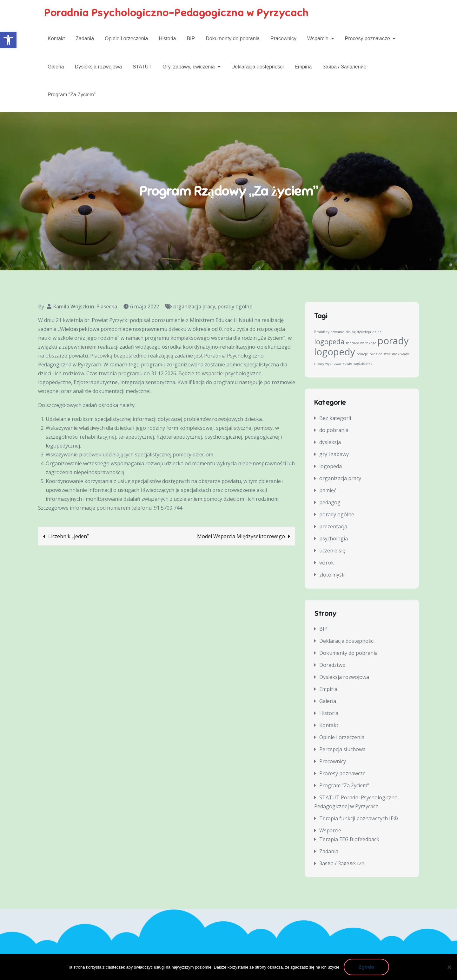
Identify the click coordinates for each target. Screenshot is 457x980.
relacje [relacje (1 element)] (362, 354)
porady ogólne (235, 306)
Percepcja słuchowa (342, 749)
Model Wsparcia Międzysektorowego (241, 536)
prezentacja (333, 526)
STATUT (142, 67)
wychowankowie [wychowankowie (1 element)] (339, 364)
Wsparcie (318, 39)
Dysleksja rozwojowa (99, 67)
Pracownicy (283, 39)
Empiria (303, 67)
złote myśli (332, 575)
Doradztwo (332, 665)
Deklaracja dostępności (258, 67)
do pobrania (334, 430)
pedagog (330, 502)
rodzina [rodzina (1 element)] (376, 354)
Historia (167, 39)
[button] (8, 40)
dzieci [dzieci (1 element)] (377, 332)
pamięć (328, 490)
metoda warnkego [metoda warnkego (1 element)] (361, 343)
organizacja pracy (194, 306)
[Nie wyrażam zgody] (449, 967)
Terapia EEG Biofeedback (349, 839)
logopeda (331, 466)
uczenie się (332, 551)
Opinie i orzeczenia (126, 39)
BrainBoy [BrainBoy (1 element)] (322, 332)
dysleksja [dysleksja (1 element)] (364, 332)
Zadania (85, 39)
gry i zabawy (334, 454)
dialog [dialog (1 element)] (351, 332)
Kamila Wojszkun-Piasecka (85, 306)
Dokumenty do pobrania (233, 39)
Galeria (56, 67)
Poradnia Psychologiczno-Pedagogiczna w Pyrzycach (176, 13)
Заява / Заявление (344, 67)
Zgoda (366, 967)
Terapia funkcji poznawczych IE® (359, 818)
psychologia (334, 538)
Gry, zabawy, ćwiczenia (189, 67)
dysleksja (330, 442)
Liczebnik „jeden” (69, 536)
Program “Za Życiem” (72, 95)
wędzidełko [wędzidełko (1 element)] (363, 364)
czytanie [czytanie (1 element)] (337, 332)
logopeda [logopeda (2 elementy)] (329, 342)
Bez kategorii (335, 418)
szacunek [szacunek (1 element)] (391, 354)
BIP (191, 39)
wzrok (327, 563)
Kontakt (56, 39)
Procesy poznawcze (368, 39)
